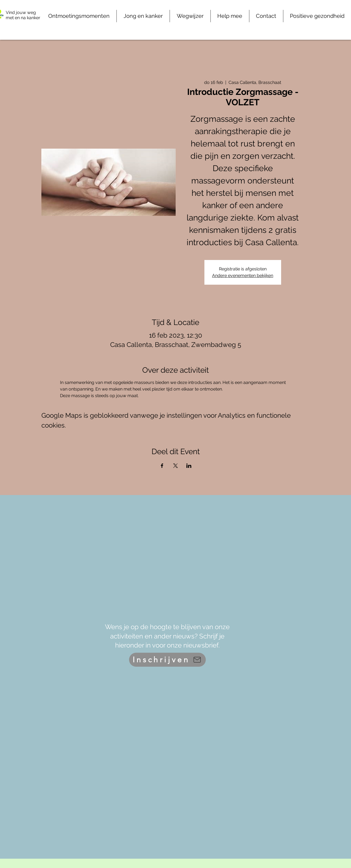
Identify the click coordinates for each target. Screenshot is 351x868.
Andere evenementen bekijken (243, 275)
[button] (230, 16)
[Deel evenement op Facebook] (162, 466)
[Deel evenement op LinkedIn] (189, 466)
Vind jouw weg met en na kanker (23, 15)
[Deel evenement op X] (176, 466)
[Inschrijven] (167, 660)
